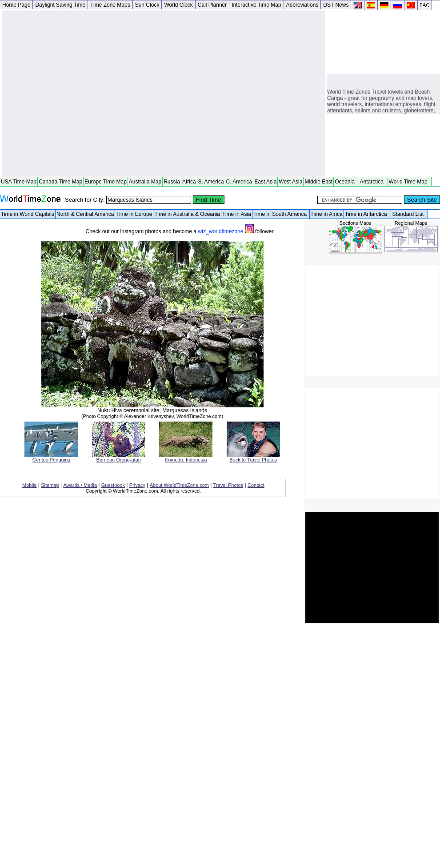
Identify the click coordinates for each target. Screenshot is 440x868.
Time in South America (281, 214)
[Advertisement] (83, 94)
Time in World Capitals (28, 214)
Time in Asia (237, 214)
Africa (189, 182)
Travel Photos (228, 485)
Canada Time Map (60, 182)
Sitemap (50, 485)
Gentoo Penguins (51, 458)
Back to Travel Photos (253, 458)
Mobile (29, 485)
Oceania (346, 182)
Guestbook (113, 485)
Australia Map (145, 182)
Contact (256, 485)
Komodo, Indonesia (186, 458)
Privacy (137, 485)
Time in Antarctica (368, 214)
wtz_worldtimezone (226, 231)
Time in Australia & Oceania (187, 214)
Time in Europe (134, 214)
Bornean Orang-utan (119, 458)
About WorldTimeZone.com (179, 485)
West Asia (290, 182)
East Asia (265, 182)
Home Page (16, 5)
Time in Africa (327, 214)
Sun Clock (147, 5)
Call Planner (212, 5)
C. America (239, 182)
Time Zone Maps (110, 5)
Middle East (318, 182)
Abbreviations (302, 5)
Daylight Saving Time (60, 5)
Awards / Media (80, 485)
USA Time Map (19, 182)
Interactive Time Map (256, 5)
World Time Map (410, 182)
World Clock (178, 5)
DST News (336, 5)
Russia (172, 182)
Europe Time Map (106, 182)
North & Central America (85, 214)
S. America (211, 182)
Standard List (409, 214)
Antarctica (373, 182)
